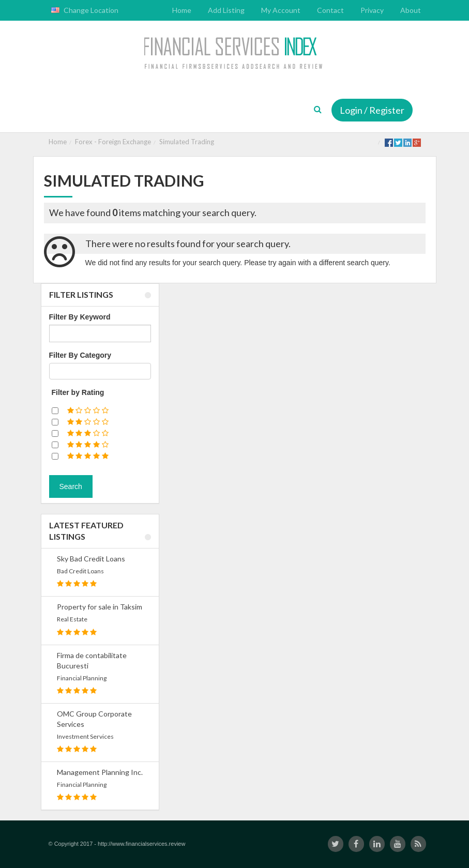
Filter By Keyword (80, 317)
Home (58, 142)
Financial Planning (82, 678)
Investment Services (85, 736)
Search (71, 486)
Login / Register (372, 110)
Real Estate (72, 619)
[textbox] (55, 371)
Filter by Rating (78, 392)
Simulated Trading (187, 142)
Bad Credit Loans (80, 571)
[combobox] (100, 371)
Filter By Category (80, 355)
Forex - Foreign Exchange (113, 142)
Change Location (85, 10)
